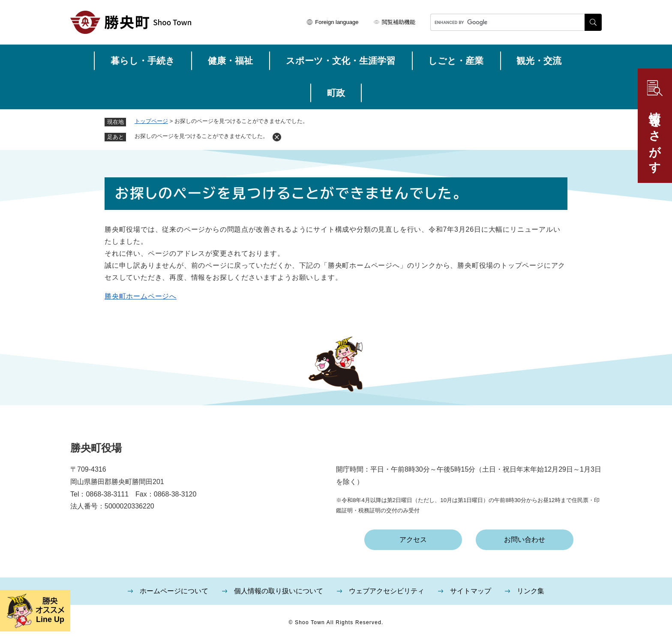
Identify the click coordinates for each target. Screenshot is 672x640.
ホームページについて (174, 591)
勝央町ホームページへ (141, 296)
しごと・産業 (456, 61)
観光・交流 (539, 61)
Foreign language (337, 22)
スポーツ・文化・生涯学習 (340, 61)
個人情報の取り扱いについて (279, 591)
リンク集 (531, 591)
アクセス (413, 540)
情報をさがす (655, 136)
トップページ (151, 121)
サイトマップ (471, 591)
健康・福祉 (230, 61)
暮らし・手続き (143, 61)
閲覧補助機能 (399, 22)
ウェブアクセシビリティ (387, 591)
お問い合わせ (525, 540)
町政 (336, 93)
